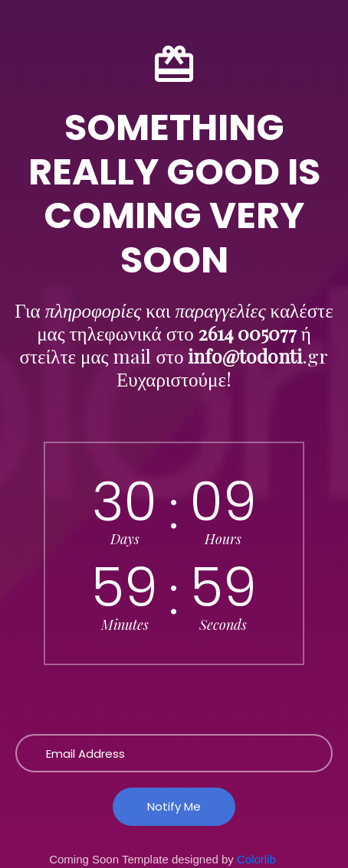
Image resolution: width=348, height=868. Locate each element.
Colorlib (256, 859)
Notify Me (174, 806)
